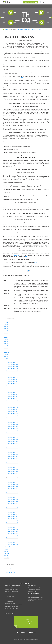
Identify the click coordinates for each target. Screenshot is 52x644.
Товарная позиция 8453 (12, 471)
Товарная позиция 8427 (12, 416)
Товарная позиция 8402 (12, 362)
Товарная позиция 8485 (12, 540)
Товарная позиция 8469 (12, 506)
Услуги (27, 619)
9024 (28, 271)
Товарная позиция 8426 (12, 414)
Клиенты (28, 623)
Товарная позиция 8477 (12, 523)
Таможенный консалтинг (34, 596)
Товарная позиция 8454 (12, 474)
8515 (9, 268)
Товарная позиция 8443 (12, 450)
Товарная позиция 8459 (12, 484)
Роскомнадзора (10, 596)
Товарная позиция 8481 (12, 531)
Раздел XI (6, 346)
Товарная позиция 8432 (12, 426)
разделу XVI (17, 255)
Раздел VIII (6, 339)
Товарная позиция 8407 (12, 373)
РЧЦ (8, 595)
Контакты (28, 625)
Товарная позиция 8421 (12, 403)
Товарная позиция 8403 (12, 364)
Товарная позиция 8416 (12, 392)
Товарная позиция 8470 (12, 508)
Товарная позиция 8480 (12, 529)
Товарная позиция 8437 (12, 437)
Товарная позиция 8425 (12, 411)
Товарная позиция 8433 (12, 429)
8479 (35, 262)
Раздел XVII (6, 549)
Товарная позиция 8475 (12, 519)
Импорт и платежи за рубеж (34, 588)
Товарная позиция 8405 (12, 369)
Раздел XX (6, 556)
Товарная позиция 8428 (12, 418)
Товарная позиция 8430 (12, 422)
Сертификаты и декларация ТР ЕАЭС (13, 605)
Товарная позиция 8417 (12, 394)
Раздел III (6, 329)
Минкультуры (10, 602)
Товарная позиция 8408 (12, 375)
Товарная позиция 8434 (12, 431)
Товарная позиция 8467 (12, 501)
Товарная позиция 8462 (12, 491)
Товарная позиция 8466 (12, 499)
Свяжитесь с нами (31, 2)
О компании (29, 621)
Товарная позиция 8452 (12, 469)
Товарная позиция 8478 (12, 525)
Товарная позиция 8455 (12, 476)
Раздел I (6, 324)
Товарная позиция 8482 (12, 534)
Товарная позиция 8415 (12, 390)
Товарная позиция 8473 (12, 514)
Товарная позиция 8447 (12, 459)
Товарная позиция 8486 (12, 542)
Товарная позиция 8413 (12, 386)
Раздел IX (6, 341)
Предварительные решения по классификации (35, 600)
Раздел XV (6, 354)
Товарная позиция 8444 (12, 452)
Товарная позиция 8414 (12, 388)
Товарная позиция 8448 (12, 461)
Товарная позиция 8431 (12, 424)
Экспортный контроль (10, 603)
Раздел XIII (6, 350)
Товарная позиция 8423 (12, 407)
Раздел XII (6, 348)
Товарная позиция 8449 (12, 463)
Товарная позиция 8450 (12, 465)
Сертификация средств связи (11, 607)
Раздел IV (6, 331)
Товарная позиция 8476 (12, 521)
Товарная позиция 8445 (12, 454)
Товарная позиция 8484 (12, 538)
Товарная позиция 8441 (12, 446)
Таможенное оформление (34, 590)
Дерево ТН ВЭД (7, 568)
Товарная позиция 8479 (12, 527)
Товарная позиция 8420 (12, 401)
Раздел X (6, 344)
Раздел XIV (6, 352)
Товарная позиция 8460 (12, 486)
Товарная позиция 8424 (12, 409)
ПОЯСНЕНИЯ (7, 322)
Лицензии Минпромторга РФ (11, 590)
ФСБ (8, 593)
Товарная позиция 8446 (12, 456)
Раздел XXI (6, 558)
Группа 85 (7, 547)
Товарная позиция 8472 (12, 512)
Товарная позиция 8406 (12, 371)
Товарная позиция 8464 (12, 495)
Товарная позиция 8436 (12, 435)
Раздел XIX (6, 553)
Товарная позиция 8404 (12, 366)
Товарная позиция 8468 (12, 504)
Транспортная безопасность (11, 608)
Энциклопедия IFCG (9, 614)
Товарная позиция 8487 (12, 544)
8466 (26, 257)
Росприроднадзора (11, 600)
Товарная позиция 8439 (12, 441)
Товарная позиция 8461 (12, 489)
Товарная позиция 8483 (12, 536)
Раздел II (6, 326)
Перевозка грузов (32, 591)
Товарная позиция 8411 (12, 381)
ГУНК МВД (9, 598)
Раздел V (6, 333)
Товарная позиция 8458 (12, 482)
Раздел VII (6, 337)
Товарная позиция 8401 (12, 360)
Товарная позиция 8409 (12, 377)
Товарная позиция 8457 (12, 480)
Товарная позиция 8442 (12, 448)
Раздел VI (6, 335)
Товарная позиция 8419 (12, 399)
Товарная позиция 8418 (12, 396)
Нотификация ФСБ (9, 588)
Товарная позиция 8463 (12, 493)
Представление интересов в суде (36, 598)
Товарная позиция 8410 (12, 379)
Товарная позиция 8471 (12, 510)
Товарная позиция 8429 (12, 420)
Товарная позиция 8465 (12, 497)
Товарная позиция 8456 (11, 572)
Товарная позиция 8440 (12, 444)
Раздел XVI (6, 356)
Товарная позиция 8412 (12, 384)
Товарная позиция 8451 (12, 467)
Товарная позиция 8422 (12, 405)
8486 (22, 78)
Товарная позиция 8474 (12, 516)
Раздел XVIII (6, 551)
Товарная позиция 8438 (12, 439)
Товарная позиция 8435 (12, 433)
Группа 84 (7, 358)
